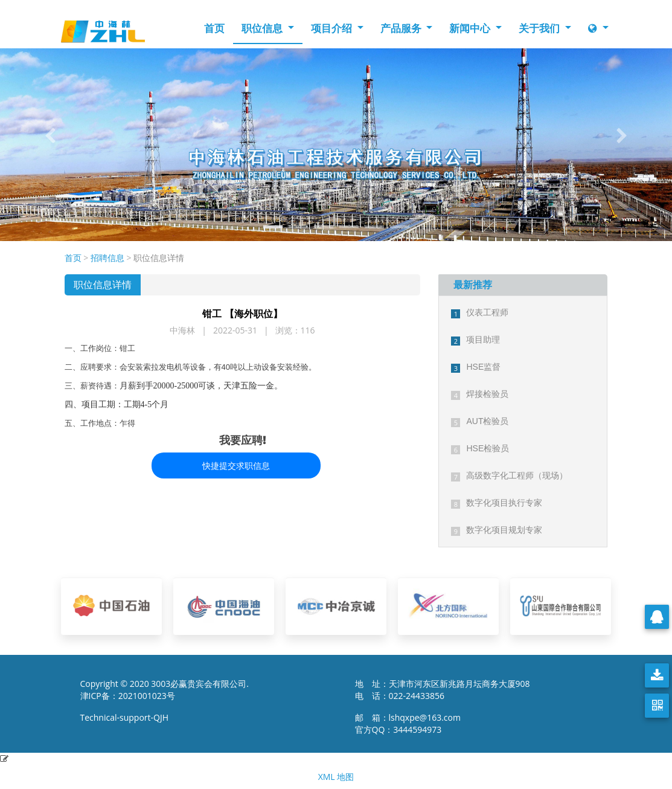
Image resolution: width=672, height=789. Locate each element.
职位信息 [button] (263, 28)
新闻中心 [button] (471, 28)
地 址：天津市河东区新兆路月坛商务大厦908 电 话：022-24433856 (443, 690)
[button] (50, 136)
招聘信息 (107, 258)
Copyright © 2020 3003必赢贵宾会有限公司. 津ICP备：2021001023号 (165, 690)
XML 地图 (336, 777)
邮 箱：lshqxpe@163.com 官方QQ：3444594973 (411, 723)
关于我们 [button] (540, 28)
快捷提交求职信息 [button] (236, 465)
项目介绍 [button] (333, 28)
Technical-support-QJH (128, 717)
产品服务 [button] (402, 28)
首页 (214, 28)
